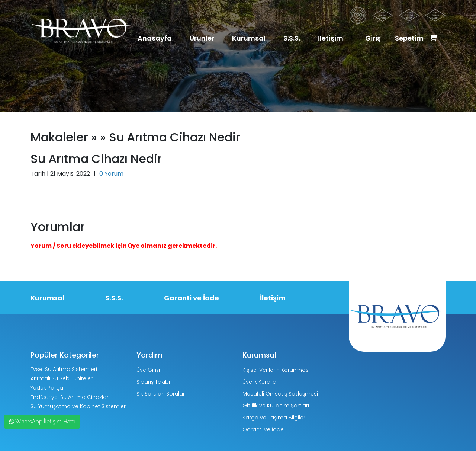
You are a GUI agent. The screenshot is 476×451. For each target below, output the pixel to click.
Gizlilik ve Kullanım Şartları (276, 406)
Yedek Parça (47, 388)
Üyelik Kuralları (261, 382)
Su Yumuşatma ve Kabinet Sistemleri (79, 406)
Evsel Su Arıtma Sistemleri (64, 369)
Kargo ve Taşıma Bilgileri (274, 418)
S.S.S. (292, 38)
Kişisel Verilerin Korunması (276, 370)
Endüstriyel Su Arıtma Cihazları (70, 397)
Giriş (373, 38)
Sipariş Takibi (153, 382)
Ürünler (202, 38)
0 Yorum (111, 174)
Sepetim (416, 38)
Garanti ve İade (192, 298)
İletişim (331, 38)
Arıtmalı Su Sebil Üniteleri (62, 378)
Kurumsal (249, 38)
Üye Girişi (148, 370)
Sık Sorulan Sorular (161, 394)
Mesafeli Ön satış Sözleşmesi (280, 394)
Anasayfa (155, 38)
